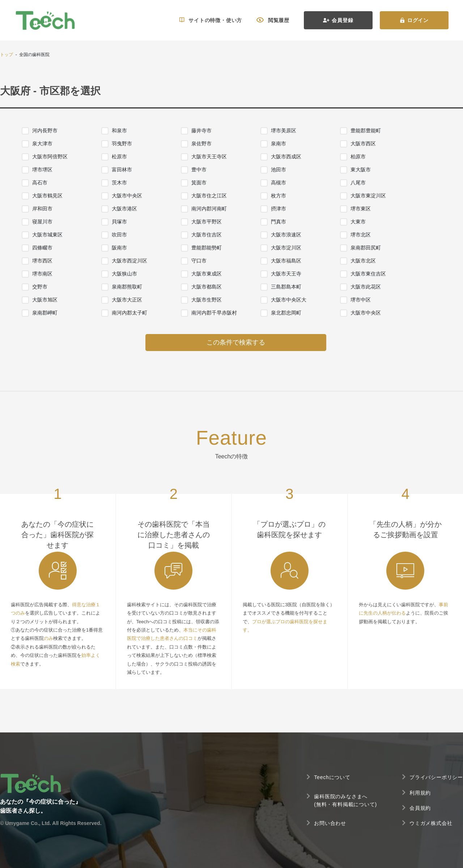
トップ (7, 55)
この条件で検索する (236, 342)
